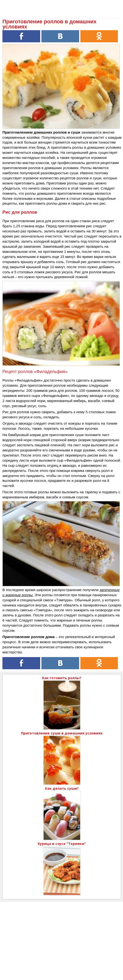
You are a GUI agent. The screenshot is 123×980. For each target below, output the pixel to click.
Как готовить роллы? (62, 678)
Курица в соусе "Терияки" (62, 844)
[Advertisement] (61, 936)
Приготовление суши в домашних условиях (62, 733)
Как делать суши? (62, 788)
